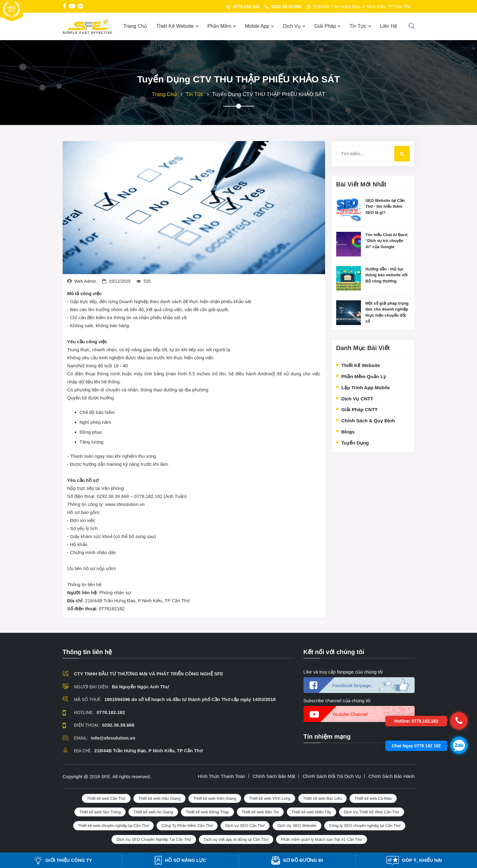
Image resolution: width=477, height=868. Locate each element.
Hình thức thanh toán (222, 776)
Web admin (85, 281)
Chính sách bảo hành (392, 776)
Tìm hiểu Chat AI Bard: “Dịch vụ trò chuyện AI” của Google (387, 241)
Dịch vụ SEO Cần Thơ (245, 826)
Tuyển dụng (355, 443)
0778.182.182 (246, 6)
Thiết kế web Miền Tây (312, 812)
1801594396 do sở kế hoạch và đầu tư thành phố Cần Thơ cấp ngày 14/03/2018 (190, 699)
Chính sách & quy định (368, 421)
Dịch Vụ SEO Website (297, 826)
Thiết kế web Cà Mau (373, 798)
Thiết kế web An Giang (153, 812)
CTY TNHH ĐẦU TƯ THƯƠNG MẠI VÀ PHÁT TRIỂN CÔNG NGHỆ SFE (149, 674)
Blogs (348, 432)
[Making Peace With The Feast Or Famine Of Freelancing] (349, 210)
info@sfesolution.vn (113, 738)
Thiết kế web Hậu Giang (159, 798)
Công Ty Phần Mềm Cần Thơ (187, 826)
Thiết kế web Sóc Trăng (100, 812)
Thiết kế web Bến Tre (260, 812)
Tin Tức (358, 26)
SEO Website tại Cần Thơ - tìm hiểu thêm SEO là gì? (385, 207)
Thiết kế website (361, 365)
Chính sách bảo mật (274, 776)
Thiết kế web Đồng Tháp (207, 812)
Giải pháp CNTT (360, 409)
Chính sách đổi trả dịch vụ (332, 776)
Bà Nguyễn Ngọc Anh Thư (140, 687)
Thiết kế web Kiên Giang (215, 798)
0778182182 (112, 609)
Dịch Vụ (292, 26)
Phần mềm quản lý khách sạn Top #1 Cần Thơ (322, 839)
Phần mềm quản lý (364, 376)
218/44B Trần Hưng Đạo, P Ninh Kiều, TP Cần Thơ (148, 751)
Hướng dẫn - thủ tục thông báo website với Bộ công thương (387, 275)
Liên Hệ (389, 26)
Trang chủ (164, 94)
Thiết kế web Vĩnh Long (270, 798)
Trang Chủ (135, 26)
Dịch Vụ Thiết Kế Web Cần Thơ (372, 812)
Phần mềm (220, 26)
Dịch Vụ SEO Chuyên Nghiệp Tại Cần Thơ (154, 839)
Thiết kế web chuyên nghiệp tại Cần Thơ (113, 826)
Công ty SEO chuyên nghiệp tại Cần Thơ (365, 826)
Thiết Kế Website (175, 26)
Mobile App (257, 26)
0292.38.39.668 (286, 6)
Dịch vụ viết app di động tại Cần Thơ (236, 839)
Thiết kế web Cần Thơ (106, 798)
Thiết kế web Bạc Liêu (323, 798)
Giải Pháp (325, 26)
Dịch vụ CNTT (358, 399)
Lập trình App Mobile (366, 388)
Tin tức (194, 94)
